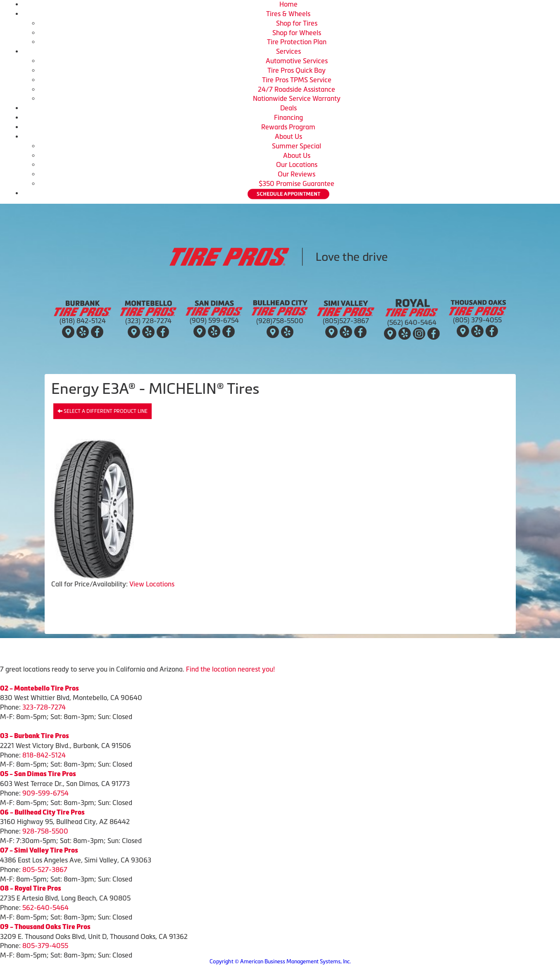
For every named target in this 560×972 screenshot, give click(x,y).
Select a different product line (102, 411)
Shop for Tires (297, 23)
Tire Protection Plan (297, 42)
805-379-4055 (45, 946)
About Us (288, 136)
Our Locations (297, 164)
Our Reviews (297, 174)
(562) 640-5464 (412, 322)
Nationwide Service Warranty (297, 98)
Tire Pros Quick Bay (297, 70)
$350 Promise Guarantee (297, 183)
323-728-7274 (44, 707)
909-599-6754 (45, 793)
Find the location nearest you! (230, 669)
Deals (288, 108)
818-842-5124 (44, 755)
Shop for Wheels (297, 33)
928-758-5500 (45, 831)
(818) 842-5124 (83, 321)
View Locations (152, 584)
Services (288, 51)
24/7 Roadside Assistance (297, 89)
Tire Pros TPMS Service (297, 80)
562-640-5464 (45, 908)
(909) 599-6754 (214, 320)
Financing (288, 117)
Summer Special (297, 146)
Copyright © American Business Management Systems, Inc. (280, 961)
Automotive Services (297, 61)
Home (288, 4)
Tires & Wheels (288, 14)
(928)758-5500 (280, 321)
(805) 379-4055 (477, 320)
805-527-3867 (45, 870)
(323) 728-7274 (148, 321)
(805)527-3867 (346, 321)
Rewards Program (288, 127)
